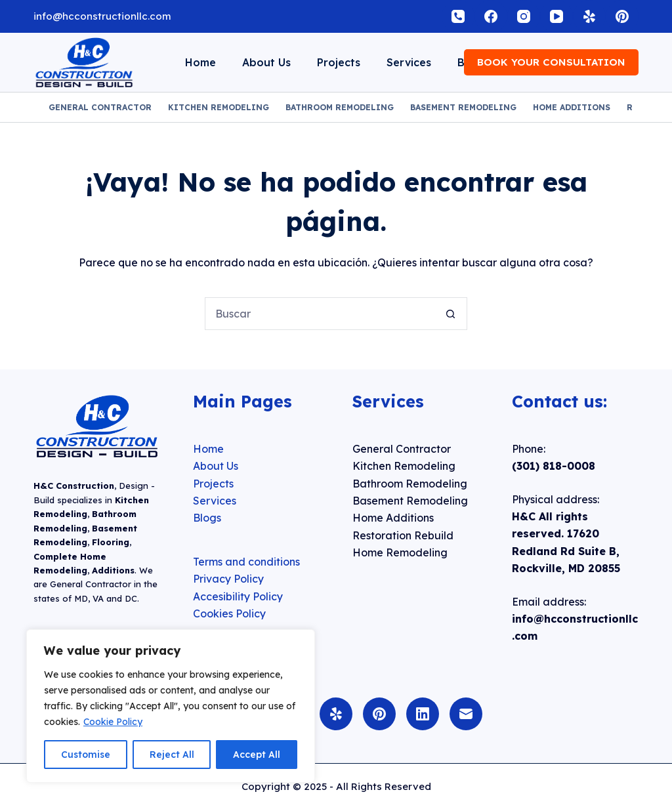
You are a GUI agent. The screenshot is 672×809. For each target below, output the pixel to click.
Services (409, 62)
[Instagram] (524, 16)
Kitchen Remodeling (219, 107)
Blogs (207, 518)
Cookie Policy (113, 722)
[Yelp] (589, 16)
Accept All (257, 755)
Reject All (172, 755)
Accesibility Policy (238, 596)
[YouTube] (556, 16)
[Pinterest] (622, 16)
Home (200, 62)
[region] (171, 706)
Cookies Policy (229, 613)
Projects (339, 62)
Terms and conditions (246, 562)
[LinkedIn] (423, 714)
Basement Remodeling (463, 107)
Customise (86, 755)
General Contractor (100, 107)
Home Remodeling (400, 552)
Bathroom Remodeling (340, 107)
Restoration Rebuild (403, 535)
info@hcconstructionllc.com (102, 16)
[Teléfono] (458, 16)
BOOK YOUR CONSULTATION (551, 62)
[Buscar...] (320, 314)
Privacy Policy (228, 579)
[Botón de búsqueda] (451, 314)
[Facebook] (491, 16)
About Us (266, 62)
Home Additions (572, 107)
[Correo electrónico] (466, 714)
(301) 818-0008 (554, 466)
